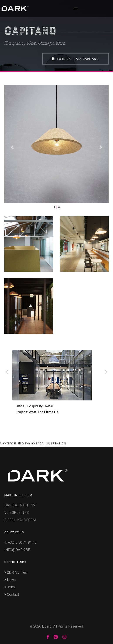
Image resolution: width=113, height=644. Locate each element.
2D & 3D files (16, 572)
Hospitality (35, 406)
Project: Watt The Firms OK (37, 412)
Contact (12, 595)
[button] (12, 147)
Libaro (47, 626)
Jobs (10, 587)
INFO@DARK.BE (17, 550)
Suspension (56, 443)
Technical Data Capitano (76, 59)
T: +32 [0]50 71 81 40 (20, 543)
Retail (49, 406)
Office (20, 406)
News (10, 580)
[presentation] (7, 373)
